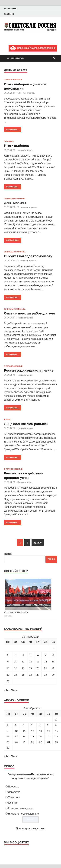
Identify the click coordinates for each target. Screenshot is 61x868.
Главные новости (13, 80)
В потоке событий (13, 366)
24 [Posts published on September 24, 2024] (16, 742)
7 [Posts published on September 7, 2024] (48, 725)
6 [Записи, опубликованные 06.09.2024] (38, 655)
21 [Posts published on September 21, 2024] (48, 736)
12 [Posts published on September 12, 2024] (32, 731)
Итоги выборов (17, 145)
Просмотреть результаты (30, 828)
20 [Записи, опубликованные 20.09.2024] (38, 668)
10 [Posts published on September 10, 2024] (16, 731)
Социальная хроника (15, 199)
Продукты (14, 786)
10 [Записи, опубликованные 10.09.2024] (16, 661)
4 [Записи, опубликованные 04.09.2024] (23, 655)
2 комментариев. (25, 428)
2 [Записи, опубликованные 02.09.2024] (8, 655)
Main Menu (17, 58)
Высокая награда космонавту (28, 256)
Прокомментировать (27, 207)
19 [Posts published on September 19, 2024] (32, 736)
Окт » (14, 690)
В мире (7, 420)
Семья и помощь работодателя (29, 313)
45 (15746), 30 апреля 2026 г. (17, 612)
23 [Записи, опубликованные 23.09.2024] (8, 674)
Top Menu (12, 9)
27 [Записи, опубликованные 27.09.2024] (38, 674)
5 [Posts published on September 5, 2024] (32, 725)
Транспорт (14, 797)
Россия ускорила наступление (29, 370)
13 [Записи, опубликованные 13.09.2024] (38, 661)
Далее (38, 542)
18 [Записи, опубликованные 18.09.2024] (23, 668)
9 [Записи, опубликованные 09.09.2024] (8, 661)
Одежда (13, 803)
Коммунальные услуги (21, 808)
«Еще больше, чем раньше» (26, 424)
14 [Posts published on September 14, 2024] (48, 731)
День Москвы (15, 203)
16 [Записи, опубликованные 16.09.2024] (8, 668)
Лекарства (14, 792)
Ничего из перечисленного (23, 814)
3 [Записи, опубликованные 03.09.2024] (15, 655)
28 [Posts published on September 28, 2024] (48, 742)
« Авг (7, 690)
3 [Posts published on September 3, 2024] (15, 725)
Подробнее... (11, 129)
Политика (9, 141)
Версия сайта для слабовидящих (33, 48)
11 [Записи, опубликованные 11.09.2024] (23, 661)
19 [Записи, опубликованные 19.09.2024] (31, 668)
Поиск (8, 554)
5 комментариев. (25, 150)
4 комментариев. (25, 375)
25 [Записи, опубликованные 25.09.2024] (23, 674)
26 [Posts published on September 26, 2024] (32, 742)
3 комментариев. (25, 318)
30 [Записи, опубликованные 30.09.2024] (8, 681)
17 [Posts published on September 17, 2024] (16, 736)
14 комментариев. (26, 93)
